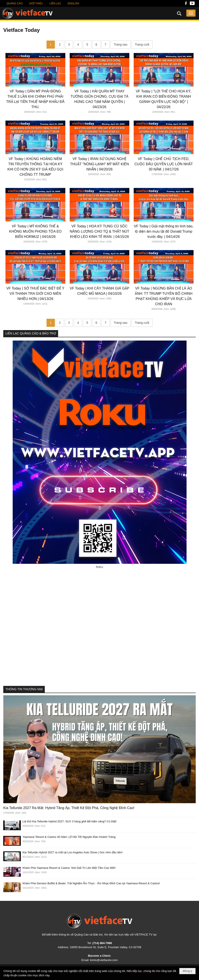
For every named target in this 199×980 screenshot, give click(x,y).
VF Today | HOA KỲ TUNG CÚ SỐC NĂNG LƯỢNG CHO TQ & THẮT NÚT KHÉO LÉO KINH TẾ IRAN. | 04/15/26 (99, 231)
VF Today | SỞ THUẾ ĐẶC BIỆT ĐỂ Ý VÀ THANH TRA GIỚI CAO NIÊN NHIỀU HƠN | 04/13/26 (35, 294)
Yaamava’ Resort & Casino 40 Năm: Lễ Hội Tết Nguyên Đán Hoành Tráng (69, 837)
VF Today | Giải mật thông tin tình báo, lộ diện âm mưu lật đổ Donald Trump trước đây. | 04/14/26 (164, 231)
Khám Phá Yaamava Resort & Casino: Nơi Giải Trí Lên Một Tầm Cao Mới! (69, 868)
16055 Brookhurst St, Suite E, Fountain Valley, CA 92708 (106, 947)
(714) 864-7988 (102, 943)
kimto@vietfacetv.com (104, 960)
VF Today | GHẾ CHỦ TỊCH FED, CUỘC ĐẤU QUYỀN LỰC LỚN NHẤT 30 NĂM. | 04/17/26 (164, 164)
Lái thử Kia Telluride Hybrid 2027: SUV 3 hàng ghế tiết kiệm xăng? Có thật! (70, 821)
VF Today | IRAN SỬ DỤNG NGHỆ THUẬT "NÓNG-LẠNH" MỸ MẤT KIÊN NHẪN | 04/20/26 (99, 164)
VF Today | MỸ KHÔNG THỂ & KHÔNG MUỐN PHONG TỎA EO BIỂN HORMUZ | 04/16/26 (35, 231)
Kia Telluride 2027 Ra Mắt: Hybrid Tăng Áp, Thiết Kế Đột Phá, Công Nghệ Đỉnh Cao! (69, 808)
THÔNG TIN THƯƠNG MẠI (24, 689)
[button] (191, 13)
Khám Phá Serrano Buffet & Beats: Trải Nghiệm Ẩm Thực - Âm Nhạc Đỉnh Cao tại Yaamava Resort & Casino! (91, 883)
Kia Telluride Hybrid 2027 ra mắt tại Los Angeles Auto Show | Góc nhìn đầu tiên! (73, 852)
